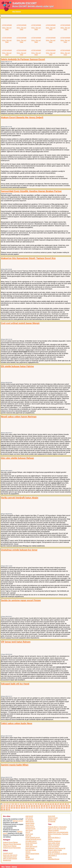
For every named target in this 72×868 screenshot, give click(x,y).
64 (12, 808)
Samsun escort (18, 821)
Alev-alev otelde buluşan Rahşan (17, 458)
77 (44, 808)
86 (67, 808)
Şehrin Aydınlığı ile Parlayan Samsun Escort (23, 59)
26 (56, 804)
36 (12, 806)
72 (32, 808)
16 (31, 804)
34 (7, 806)
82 (57, 808)
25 (53, 804)
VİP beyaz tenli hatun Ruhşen (16, 642)
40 (22, 806)
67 (19, 808)
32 (2, 806)
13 (23, 804)
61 (4, 808)
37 (14, 806)
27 (58, 804)
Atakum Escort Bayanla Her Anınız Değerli (22, 117)
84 (62, 808)
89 (4, 810)
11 (18, 804)
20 (41, 804)
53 (54, 806)
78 (47, 808)
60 (2, 808)
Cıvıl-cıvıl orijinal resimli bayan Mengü (20, 323)
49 (44, 806)
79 (49, 808)
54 (57, 806)
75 (39, 808)
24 (51, 804)
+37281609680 (7, 25)
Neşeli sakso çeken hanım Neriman (19, 417)
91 (9, 810)
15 (28, 804)
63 (9, 808)
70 (27, 808)
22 (46, 804)
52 (52, 806)
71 (29, 808)
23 (48, 804)
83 (59, 808)
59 (69, 806)
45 (34, 806)
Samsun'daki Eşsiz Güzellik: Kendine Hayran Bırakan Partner (31, 191)
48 (42, 806)
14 (26, 804)
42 (27, 806)
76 (42, 808)
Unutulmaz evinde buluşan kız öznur (19, 550)
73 (34, 808)
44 (32, 806)
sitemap (14, 867)
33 (4, 806)
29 (63, 804)
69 (24, 808)
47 (39, 806)
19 (38, 804)
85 (64, 808)
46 (37, 806)
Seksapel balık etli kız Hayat (15, 684)
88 (2, 810)
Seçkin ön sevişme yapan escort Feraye (21, 600)
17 (33, 804)
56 (62, 806)
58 (67, 806)
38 (17, 806)
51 (49, 806)
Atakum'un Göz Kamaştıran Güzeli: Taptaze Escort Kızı (28, 258)
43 (29, 806)
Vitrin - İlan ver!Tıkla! (7, 29)
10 (16, 804)
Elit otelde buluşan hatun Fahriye (17, 366)
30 (66, 804)
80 (52, 808)
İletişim (18, 12)
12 (21, 804)
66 (17, 808)
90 (7, 810)
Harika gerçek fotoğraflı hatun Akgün (19, 498)
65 (14, 808)
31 (68, 804)
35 (9, 806)
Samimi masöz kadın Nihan (15, 765)
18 (36, 804)
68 (22, 808)
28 (61, 804)
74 (37, 808)
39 (19, 806)
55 (59, 806)
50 (47, 806)
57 (64, 806)
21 (43, 804)
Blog (14, 12)
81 (54, 808)
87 (69, 808)
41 (24, 806)
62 (7, 808)
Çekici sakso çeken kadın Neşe (16, 723)
